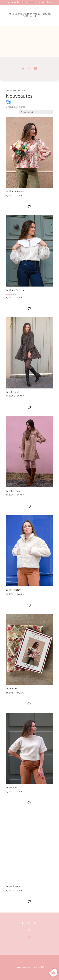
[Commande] (36, 112)
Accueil (9, 90)
